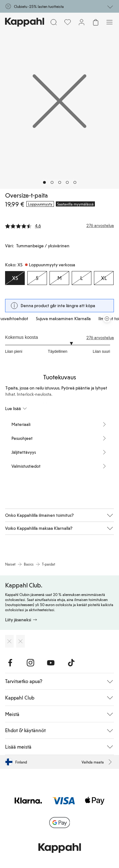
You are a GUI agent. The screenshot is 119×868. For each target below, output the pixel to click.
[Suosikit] (68, 22)
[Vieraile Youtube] (51, 663)
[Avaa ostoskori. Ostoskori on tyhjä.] (96, 22)
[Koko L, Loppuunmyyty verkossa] (82, 278)
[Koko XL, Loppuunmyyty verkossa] (104, 278)
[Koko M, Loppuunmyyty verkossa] (59, 278)
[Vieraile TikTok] (71, 663)
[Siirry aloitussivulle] (25, 22)
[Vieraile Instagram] (30, 663)
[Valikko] (109, 22)
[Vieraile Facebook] (10, 663)
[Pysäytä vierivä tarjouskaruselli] (107, 319)
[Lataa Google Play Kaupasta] (20, 641)
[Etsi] (54, 22)
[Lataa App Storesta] (9, 641)
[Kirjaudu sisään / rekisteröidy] (82, 22)
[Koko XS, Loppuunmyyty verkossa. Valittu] (15, 278)
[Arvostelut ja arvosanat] (60, 225)
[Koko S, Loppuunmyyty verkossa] (37, 278)
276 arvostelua (100, 338)
